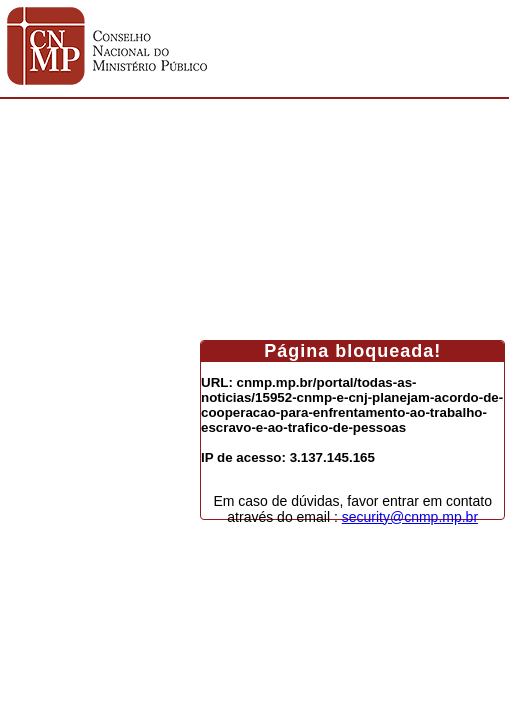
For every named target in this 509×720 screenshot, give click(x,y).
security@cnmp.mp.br (410, 517)
